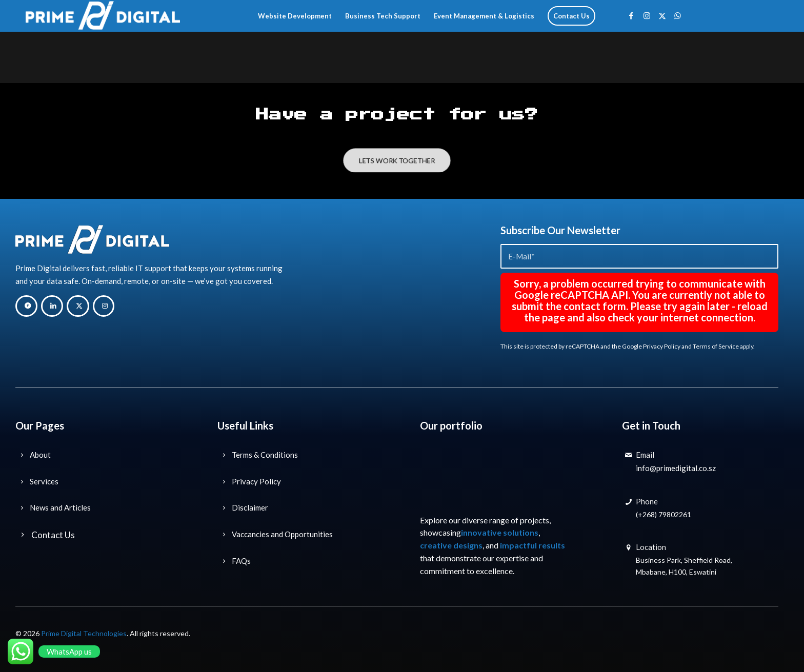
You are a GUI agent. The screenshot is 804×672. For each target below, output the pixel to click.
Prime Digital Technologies (84, 633)
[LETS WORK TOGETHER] (397, 160)
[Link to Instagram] (647, 15)
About (40, 455)
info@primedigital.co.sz (676, 468)
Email (645, 455)
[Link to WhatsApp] (677, 15)
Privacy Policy (662, 346)
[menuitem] (295, 16)
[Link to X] (662, 15)
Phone (647, 501)
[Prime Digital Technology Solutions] (103, 16)
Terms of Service (716, 346)
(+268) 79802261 (664, 514)
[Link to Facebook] (631, 15)
